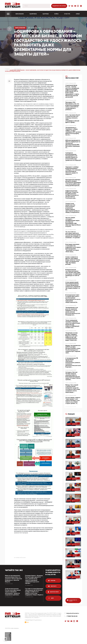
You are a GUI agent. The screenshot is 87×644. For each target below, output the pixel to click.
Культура (67, 14)
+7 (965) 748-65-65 (72, 617)
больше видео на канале (72, 601)
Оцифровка (33, 14)
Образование (20, 14)
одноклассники (53, 592)
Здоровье (46, 14)
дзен (51, 598)
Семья (78, 14)
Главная (7, 69)
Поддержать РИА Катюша (59, 6)
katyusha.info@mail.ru (73, 614)
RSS (28, 623)
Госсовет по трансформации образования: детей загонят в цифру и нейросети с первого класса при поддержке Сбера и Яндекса (34, 593)
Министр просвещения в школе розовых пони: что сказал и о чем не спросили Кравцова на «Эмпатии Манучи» (14, 579)
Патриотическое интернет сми (13, 9)
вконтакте (52, 586)
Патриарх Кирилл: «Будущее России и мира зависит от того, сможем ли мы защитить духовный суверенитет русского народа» (34, 579)
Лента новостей (72, 77)
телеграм (52, 581)
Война (56, 14)
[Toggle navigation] (8, 14)
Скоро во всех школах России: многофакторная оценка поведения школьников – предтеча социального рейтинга (13, 592)
